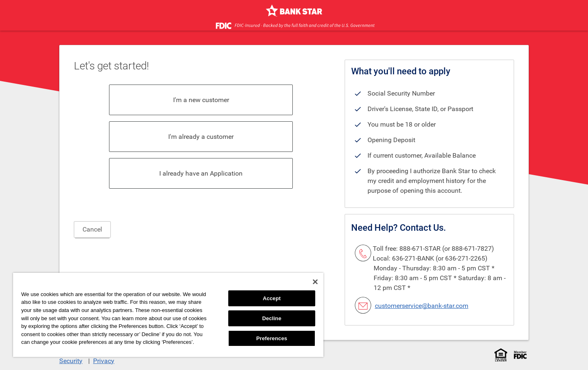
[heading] (327, 65)
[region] (168, 315)
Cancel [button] (92, 229)
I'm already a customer (201, 137)
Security (71, 361)
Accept (272, 298)
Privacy (104, 361)
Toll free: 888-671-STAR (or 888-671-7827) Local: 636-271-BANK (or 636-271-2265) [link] (433, 253)
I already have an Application (201, 173)
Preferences (272, 338)
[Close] (315, 282)
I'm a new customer (201, 100)
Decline (272, 318)
